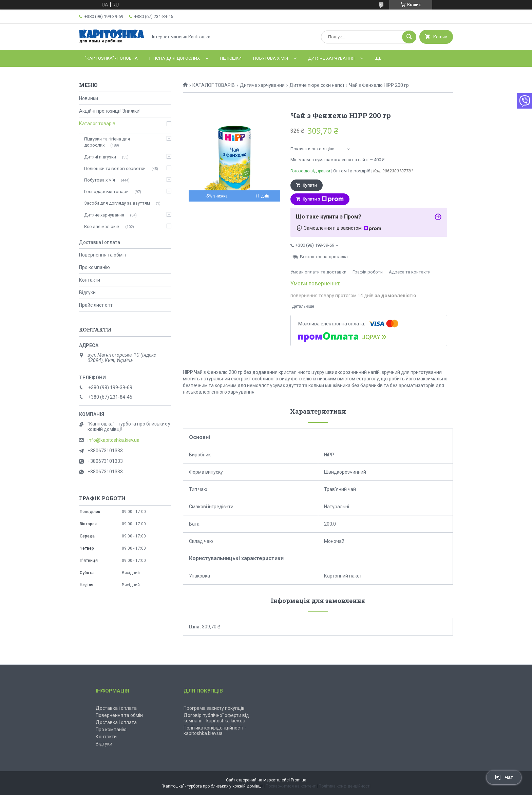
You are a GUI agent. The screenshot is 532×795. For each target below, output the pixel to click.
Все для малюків (102, 226)
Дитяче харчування (331, 58)
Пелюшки (231, 58)
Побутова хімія (271, 58)
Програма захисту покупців (214, 708)
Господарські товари (106, 192)
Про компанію (94, 267)
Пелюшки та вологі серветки (115, 168)
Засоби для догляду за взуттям (117, 203)
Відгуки (87, 292)
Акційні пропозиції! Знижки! (110, 111)
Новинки (89, 98)
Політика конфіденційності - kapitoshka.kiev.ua (215, 731)
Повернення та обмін (103, 255)
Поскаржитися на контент (291, 786)
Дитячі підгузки (100, 157)
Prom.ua (299, 780)
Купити (310, 185)
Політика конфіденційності (345, 786)
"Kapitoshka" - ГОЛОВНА (111, 58)
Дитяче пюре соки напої (317, 85)
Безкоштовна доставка (324, 257)
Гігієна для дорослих (175, 58)
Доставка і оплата (100, 242)
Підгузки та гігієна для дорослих (107, 142)
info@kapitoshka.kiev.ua (113, 440)
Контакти (90, 280)
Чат (504, 777)
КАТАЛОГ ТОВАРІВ (214, 85)
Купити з (323, 199)
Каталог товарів (97, 124)
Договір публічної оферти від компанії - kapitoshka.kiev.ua (216, 718)
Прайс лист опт (96, 305)
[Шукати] (409, 37)
